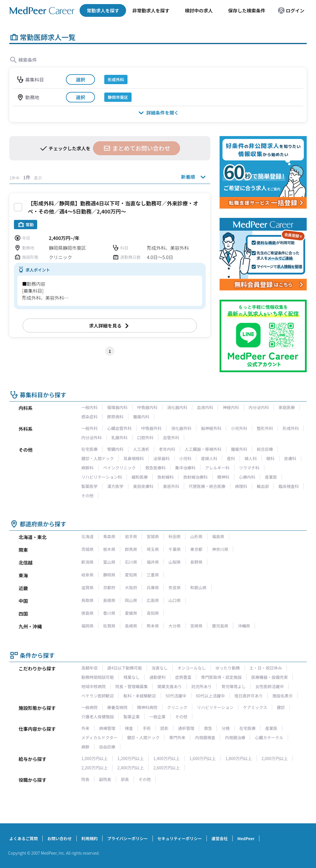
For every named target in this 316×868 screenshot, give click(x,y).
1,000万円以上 (95, 758)
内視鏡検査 (205, 737)
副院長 (105, 779)
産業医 (271, 477)
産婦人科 (209, 458)
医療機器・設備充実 (270, 677)
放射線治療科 (195, 477)
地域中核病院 (94, 686)
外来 (85, 728)
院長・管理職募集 (132, 686)
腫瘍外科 (239, 449)
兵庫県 (153, 587)
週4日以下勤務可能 (125, 668)
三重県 (153, 575)
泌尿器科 (161, 458)
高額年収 (89, 668)
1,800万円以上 (239, 758)
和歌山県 (198, 587)
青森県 (109, 536)
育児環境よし (234, 686)
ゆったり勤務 (228, 668)
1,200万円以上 (131, 758)
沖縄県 (244, 626)
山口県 (175, 600)
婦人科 (251, 458)
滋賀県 (87, 587)
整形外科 (265, 428)
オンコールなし (192, 668)
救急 (208, 728)
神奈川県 (220, 549)
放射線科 (166, 477)
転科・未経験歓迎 (140, 696)
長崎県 (131, 626)
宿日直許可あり (249, 696)
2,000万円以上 (275, 758)
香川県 (109, 613)
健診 (281, 707)
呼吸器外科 (151, 428)
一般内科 (89, 407)
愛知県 (131, 575)
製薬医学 (89, 486)
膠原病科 (115, 417)
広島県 (153, 600)
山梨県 (175, 562)
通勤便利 (157, 677)
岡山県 (131, 600)
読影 (164, 728)
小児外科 (239, 428)
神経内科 (231, 407)
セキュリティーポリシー (180, 838)
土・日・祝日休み (266, 668)
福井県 (153, 562)
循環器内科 (117, 407)
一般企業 (157, 717)
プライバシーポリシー (128, 838)
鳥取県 (87, 600)
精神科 (223, 477)
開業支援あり (170, 686)
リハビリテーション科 (102, 477)
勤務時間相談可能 (98, 677)
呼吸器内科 (147, 407)
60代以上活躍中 (211, 696)
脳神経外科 (211, 428)
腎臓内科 (115, 449)
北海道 (87, 536)
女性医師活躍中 (270, 686)
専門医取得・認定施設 (221, 677)
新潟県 (87, 562)
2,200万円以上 (95, 768)
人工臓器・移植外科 (203, 449)
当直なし (160, 668)
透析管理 (186, 728)
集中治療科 (185, 468)
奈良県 (175, 587)
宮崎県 (196, 626)
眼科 (270, 458)
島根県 (109, 600)
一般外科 (89, 428)
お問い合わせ (60, 838)
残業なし (132, 677)
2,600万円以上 (167, 768)
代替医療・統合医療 (207, 486)
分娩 (226, 728)
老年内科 (167, 449)
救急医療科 (155, 468)
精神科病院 (147, 707)
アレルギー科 (217, 468)
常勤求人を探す (103, 10)
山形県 (196, 536)
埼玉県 (153, 549)
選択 (80, 79)
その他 (87, 496)
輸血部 (263, 486)
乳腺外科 (119, 437)
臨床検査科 (289, 486)
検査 (129, 728)
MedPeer (246, 838)
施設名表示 (283, 696)
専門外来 (177, 737)
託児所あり (202, 686)
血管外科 (171, 437)
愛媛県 (131, 613)
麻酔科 (87, 468)
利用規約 (89, 838)
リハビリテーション (215, 707)
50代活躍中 (176, 696)
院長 (85, 779)
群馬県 (131, 549)
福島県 (218, 536)
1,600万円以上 (203, 758)
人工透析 (141, 449)
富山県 (109, 562)
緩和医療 (140, 477)
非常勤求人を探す (151, 10)
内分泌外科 (91, 437)
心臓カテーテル (269, 737)
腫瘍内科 (141, 417)
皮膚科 (290, 458)
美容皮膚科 (143, 486)
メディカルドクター (99, 737)
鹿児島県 (220, 626)
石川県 (131, 562)
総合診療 (265, 449)
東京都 (196, 549)
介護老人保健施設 (98, 717)
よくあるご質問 (24, 838)
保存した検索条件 (247, 10)
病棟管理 (107, 728)
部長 (125, 779)
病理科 (241, 486)
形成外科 (291, 428)
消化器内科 (177, 407)
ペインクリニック (119, 468)
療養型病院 (117, 707)
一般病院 (89, 707)
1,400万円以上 (167, 758)
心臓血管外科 (119, 428)
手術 (147, 728)
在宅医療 (89, 449)
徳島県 (87, 613)
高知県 (153, 613)
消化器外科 (181, 428)
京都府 (109, 587)
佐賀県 (109, 626)
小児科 (185, 458)
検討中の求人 (199, 10)
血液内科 (205, 407)
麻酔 (85, 747)
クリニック (177, 707)
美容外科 (171, 486)
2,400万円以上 (131, 768)
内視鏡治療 (235, 737)
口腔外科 (145, 437)
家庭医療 (287, 407)
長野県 (196, 562)
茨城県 (87, 549)
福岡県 (87, 626)
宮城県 (153, 536)
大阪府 (131, 587)
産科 (231, 458)
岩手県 (131, 536)
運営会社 (220, 838)
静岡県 (109, 575)
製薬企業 (132, 717)
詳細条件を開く (158, 112)
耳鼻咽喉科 (134, 458)
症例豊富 (183, 677)
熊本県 (153, 626)
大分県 (175, 626)
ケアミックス (255, 707)
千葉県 (175, 549)
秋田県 (175, 536)
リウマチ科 (249, 468)
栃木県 (109, 549)
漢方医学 (115, 486)
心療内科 (247, 477)
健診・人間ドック (98, 458)
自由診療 (107, 747)
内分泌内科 (259, 407)
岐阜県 (87, 575)
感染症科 (89, 417)
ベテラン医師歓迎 (98, 696)
